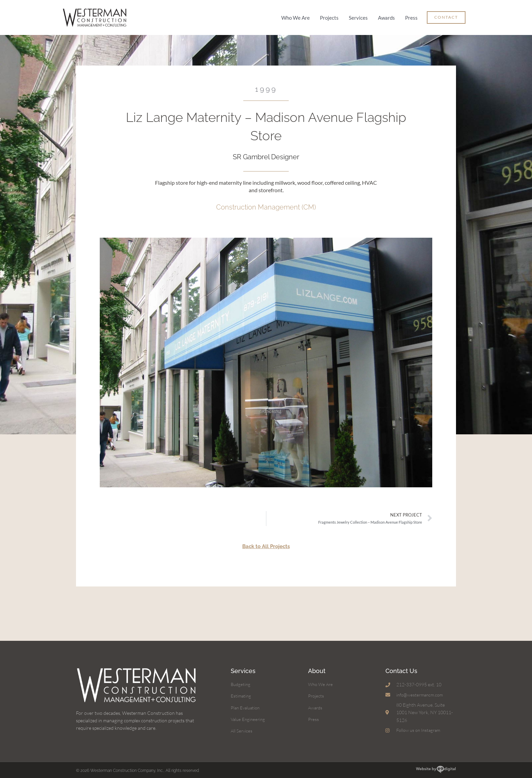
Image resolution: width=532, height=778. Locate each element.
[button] (446, 16)
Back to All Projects (266, 543)
